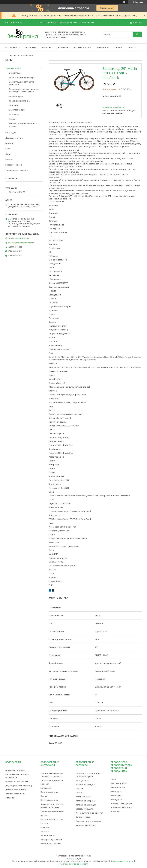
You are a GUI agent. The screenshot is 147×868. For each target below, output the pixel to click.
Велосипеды (15, 73)
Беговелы (14, 105)
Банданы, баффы (119, 783)
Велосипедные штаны (121, 807)
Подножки (45, 827)
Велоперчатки (118, 787)
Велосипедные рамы (86, 801)
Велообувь (116, 811)
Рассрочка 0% (103, 47)
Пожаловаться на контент (122, 861)
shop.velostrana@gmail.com (21, 243)
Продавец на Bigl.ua (74, 859)
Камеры (79, 793)
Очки (113, 779)
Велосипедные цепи (85, 785)
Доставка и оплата (82, 47)
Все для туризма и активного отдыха (23, 125)
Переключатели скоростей (89, 821)
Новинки (118, 47)
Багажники (46, 788)
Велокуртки (116, 799)
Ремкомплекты (48, 836)
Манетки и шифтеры (85, 825)
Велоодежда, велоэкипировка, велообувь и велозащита (24, 90)
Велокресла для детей (51, 840)
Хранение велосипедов (21, 55)
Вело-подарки (16, 96)
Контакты (131, 47)
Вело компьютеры (49, 800)
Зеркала (45, 832)
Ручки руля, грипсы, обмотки (89, 813)
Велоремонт (63, 47)
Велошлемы (116, 795)
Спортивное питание (19, 101)
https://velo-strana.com (19, 238)
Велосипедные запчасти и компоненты (22, 83)
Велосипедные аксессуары (22, 77)
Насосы (44, 815)
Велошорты (116, 791)
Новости (9, 143)
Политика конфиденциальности (73, 864)
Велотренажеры (17, 110)
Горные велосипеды (15, 770)
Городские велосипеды (17, 782)
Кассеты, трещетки (85, 809)
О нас (8, 154)
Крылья (44, 823)
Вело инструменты (49, 792)
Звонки (44, 796)
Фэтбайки (10, 798)
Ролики (13, 119)
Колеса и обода (83, 817)
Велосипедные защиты (52, 819)
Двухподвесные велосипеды (19, 786)
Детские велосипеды (16, 790)
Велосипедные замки (51, 844)
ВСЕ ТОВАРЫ (11, 47)
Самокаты (14, 114)
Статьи (9, 149)
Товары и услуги (13, 68)
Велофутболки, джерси (122, 803)
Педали (79, 789)
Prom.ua (87, 856)
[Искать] (137, 34)
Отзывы (9, 159)
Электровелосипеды (15, 794)
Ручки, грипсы (82, 781)
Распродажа (31, 47)
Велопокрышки (83, 797)
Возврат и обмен (14, 165)
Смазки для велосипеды (52, 811)
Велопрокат (47, 47)
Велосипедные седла (86, 805)
